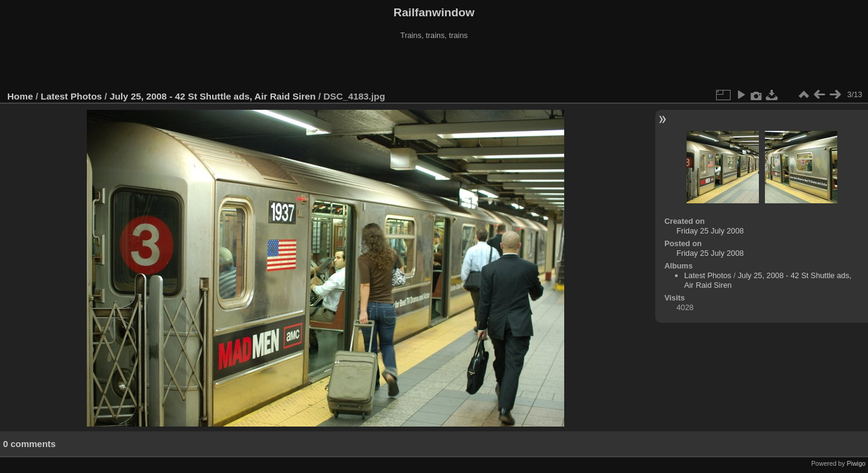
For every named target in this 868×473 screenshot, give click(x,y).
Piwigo (856, 463)
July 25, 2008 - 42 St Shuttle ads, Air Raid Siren (213, 96)
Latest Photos (72, 96)
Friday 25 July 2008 (710, 231)
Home (20, 96)
